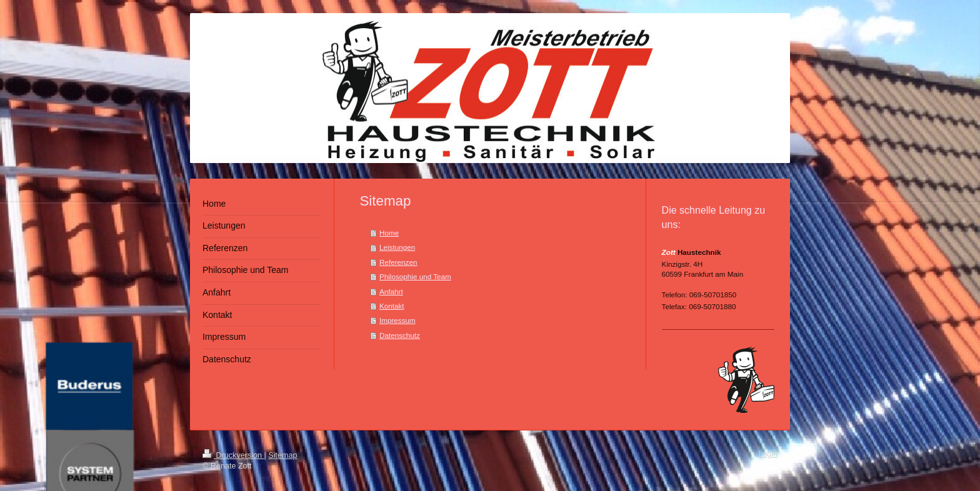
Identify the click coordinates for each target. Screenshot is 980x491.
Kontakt (392, 306)
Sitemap (282, 455)
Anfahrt (391, 291)
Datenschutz (400, 335)
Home (389, 233)
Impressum (397, 320)
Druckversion (233, 455)
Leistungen (397, 247)
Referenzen (398, 262)
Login (768, 454)
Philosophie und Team (415, 276)
